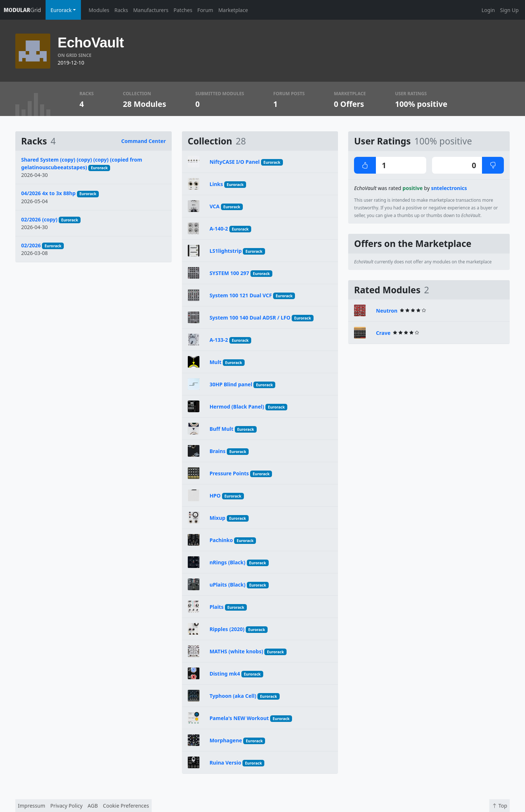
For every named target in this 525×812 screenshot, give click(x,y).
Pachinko (221, 540)
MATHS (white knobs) (236, 651)
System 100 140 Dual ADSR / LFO (250, 318)
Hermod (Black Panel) (237, 407)
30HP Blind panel (231, 384)
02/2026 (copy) (39, 219)
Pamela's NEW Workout (239, 718)
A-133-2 (219, 340)
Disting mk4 (225, 674)
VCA (215, 206)
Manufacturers (151, 10)
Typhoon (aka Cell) (233, 696)
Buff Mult (221, 429)
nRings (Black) (227, 562)
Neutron (387, 311)
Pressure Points (229, 473)
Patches (183, 10)
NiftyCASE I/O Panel (235, 162)
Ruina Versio (225, 763)
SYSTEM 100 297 (230, 273)
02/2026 (31, 245)
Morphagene (226, 740)
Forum (205, 10)
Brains (218, 451)
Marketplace (233, 10)
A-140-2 (219, 229)
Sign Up (509, 10)
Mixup (217, 518)
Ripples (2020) (227, 629)
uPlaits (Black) (228, 585)
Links (216, 184)
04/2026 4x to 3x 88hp (48, 193)
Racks (121, 10)
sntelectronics (449, 188)
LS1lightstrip (226, 251)
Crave (383, 333)
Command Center (144, 141)
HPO (215, 496)
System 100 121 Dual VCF (241, 295)
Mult (216, 362)
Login (488, 10)
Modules (99, 10)
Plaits (217, 607)
